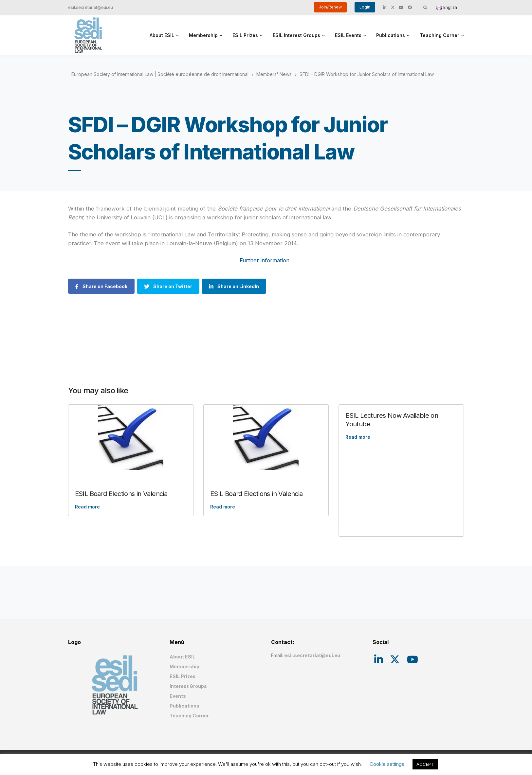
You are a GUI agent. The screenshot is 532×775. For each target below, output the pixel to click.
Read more (87, 507)
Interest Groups (188, 686)
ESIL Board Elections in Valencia (121, 494)
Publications (391, 35)
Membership (203, 35)
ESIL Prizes (245, 35)
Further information (265, 260)
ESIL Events (348, 35)
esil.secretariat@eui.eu (91, 7)
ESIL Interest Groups (296, 35)
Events (178, 696)
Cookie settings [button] (387, 764)
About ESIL (162, 35)
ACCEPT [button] (425, 764)
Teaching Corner (440, 35)
